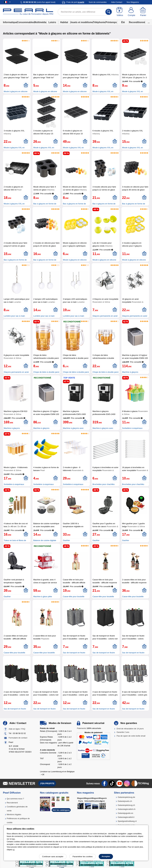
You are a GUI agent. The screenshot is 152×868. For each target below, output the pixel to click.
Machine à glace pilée (43, 597)
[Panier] (143, 12)
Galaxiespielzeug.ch (126, 805)
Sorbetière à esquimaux (132, 428)
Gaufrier (66, 540)
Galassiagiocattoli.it (126, 817)
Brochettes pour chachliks (104, 484)
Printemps (111, 22)
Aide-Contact (117, 2)
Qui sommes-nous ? (15, 799)
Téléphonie (99, 22)
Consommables (26, 22)
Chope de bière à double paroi (46, 372)
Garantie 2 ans (123, 732)
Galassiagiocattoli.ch (127, 809)
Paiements (89, 728)
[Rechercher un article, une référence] (85, 12)
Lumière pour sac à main (14, 316)
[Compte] (132, 12)
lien (14, 839)
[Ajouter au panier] (26, 85)
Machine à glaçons (130, 372)
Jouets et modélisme (81, 22)
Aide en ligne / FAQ (17, 729)
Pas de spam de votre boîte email (131, 736)
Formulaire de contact (18, 738)
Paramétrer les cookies (83, 857)
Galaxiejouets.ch (125, 801)
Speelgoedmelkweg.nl (127, 821)
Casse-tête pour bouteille (74, 597)
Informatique (10, 22)
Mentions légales (14, 814)
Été (123, 22)
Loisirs (52, 22)
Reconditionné (137, 22)
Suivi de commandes (98, 2)
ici (14, 850)
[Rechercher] (109, 12)
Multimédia (40, 22)
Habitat (64, 22)
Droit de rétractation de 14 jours (130, 729)
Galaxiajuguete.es (125, 813)
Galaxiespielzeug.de (126, 797)
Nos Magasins (133, 2)
